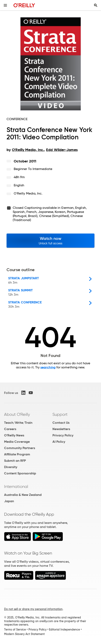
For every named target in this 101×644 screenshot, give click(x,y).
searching (48, 367)
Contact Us (61, 423)
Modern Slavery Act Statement (24, 634)
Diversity (11, 467)
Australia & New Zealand (23, 495)
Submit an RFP (15, 461)
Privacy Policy (63, 435)
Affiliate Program (17, 454)
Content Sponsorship (20, 473)
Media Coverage (17, 442)
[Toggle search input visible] (96, 5)
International (16, 486)
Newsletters (61, 429)
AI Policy (59, 442)
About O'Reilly (17, 414)
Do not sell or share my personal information (33, 609)
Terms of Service (15, 629)
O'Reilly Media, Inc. (28, 193)
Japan (9, 501)
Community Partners (20, 448)
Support (60, 414)
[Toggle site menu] (5, 5)
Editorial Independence (64, 629)
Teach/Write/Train (18, 423)
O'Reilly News (14, 435)
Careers (10, 429)
